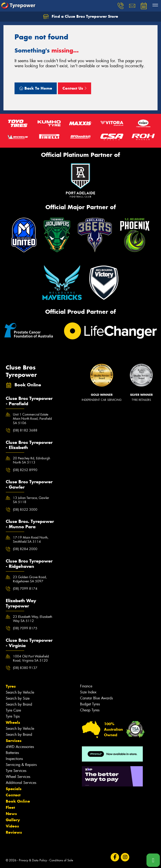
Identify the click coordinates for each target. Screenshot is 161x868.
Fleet (10, 807)
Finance (86, 686)
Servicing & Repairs (21, 765)
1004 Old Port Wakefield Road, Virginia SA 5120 (31, 658)
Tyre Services (16, 771)
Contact (13, 795)
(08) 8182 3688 (25, 430)
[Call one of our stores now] (153, 860)
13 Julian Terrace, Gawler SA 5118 (31, 500)
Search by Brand (19, 704)
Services (14, 741)
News (11, 814)
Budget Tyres (90, 704)
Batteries (12, 753)
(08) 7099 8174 (25, 589)
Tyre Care (13, 710)
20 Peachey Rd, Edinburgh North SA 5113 (31, 460)
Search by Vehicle (20, 692)
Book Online (18, 801)
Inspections (14, 759)
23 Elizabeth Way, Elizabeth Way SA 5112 (33, 619)
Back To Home (36, 88)
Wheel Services (18, 777)
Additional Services (21, 783)
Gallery (13, 820)
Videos (12, 826)
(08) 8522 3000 (25, 510)
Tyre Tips (13, 716)
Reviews (14, 832)
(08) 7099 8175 (25, 628)
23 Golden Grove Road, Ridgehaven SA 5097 (30, 579)
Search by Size (18, 698)
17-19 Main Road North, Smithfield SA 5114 (31, 540)
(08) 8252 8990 (25, 470)
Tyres (11, 686)
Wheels (13, 722)
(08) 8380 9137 (25, 668)
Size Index (88, 692)
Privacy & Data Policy (33, 860)
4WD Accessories (20, 747)
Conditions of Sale (61, 860)
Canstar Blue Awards (96, 698)
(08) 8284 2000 (25, 549)
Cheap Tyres (90, 710)
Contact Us (75, 88)
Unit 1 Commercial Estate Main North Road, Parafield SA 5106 (32, 419)
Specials (14, 789)
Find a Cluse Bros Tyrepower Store (81, 17)
